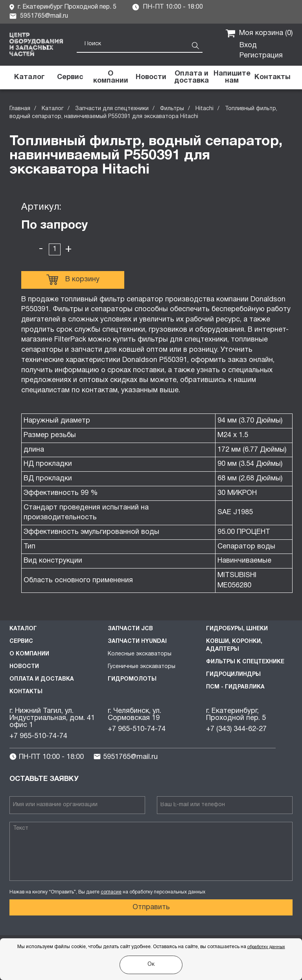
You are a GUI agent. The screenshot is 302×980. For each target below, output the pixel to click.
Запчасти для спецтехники (112, 109)
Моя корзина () (259, 33)
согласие (111, 892)
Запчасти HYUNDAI (137, 641)
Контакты (26, 692)
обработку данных (266, 947)
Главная (20, 109)
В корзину (73, 280)
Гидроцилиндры (233, 675)
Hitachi (204, 109)
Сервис (21, 641)
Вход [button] (248, 45)
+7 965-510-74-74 (38, 736)
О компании (29, 654)
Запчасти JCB (130, 629)
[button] (232, 78)
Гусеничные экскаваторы (142, 667)
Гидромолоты (132, 679)
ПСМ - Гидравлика (235, 687)
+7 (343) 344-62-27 (236, 729)
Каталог (53, 109)
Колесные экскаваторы (140, 654)
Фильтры (172, 109)
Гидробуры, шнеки (237, 629)
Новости (24, 667)
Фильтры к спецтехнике (245, 662)
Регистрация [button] (261, 56)
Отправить (151, 907)
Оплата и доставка (42, 679)
